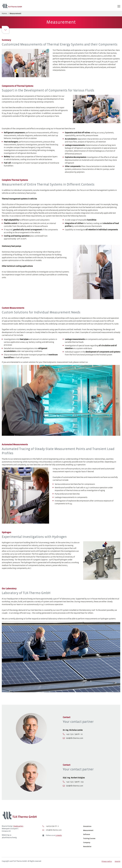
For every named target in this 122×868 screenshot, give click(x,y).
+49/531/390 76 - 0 (51, 826)
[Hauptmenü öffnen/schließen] (119, 6)
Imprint (117, 862)
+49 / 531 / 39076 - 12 (74, 734)
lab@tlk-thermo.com (75, 738)
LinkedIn (59, 836)
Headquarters (18, 826)
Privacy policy (107, 862)
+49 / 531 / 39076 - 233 (75, 782)
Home (4, 14)
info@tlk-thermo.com (52, 830)
